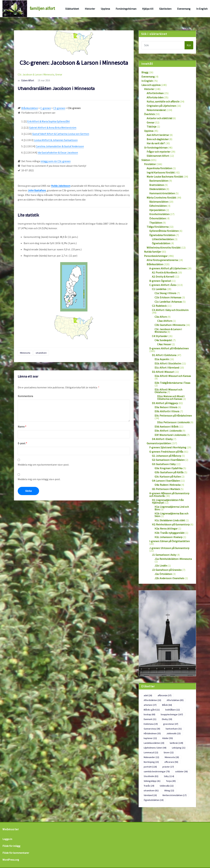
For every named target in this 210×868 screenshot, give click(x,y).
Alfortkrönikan (155, 93)
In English (202, 9)
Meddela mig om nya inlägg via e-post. (39, 479)
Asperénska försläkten (159, 168)
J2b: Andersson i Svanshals (169, 578)
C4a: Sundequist (163, 340)
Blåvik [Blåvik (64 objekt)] (167, 705)
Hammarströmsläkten (162, 193)
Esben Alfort (26, 80)
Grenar (59, 75)
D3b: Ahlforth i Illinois (167, 411)
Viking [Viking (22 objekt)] (169, 790)
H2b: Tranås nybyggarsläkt (170, 533)
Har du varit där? (156, 143)
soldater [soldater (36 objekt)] (181, 771)
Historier (90, 9)
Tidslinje (152, 127)
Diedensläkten (157, 189)
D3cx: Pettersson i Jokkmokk (173, 422)
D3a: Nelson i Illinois (166, 407)
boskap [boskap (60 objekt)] (149, 714)
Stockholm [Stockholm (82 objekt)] (151, 776)
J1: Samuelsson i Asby (164, 555)
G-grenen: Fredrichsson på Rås (166, 452)
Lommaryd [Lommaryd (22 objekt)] (151, 752)
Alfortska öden (155, 97)
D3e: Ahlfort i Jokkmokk (168, 431)
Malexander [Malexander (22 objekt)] (151, 757)
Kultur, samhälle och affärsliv (163, 101)
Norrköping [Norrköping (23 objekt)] (151, 762)
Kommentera (25, 396)
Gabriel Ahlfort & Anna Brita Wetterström (53, 128)
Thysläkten (156, 223)
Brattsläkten (157, 185)
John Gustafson (37, 190)
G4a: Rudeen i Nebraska (168, 485)
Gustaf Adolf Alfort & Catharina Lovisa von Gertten (61, 134)
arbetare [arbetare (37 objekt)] (150, 705)
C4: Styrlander (160, 336)
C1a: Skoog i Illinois (165, 293)
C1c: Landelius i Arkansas (168, 302)
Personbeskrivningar (156, 256)
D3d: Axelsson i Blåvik (166, 427)
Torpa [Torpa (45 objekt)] (171, 781)
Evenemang (184, 9)
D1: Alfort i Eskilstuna (164, 355)
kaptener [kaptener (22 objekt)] (150, 738)
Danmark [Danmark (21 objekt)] (150, 719)
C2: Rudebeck (159, 306)
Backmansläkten (159, 181)
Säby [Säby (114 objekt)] (169, 776)
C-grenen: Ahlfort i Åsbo (163, 285)
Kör (189, 45)
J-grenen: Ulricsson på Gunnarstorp (169, 548)
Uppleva (105, 9)
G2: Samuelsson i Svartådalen (168, 460)
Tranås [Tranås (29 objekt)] (149, 786)
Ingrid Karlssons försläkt (161, 172)
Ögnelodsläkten (161, 243)
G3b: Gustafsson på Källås (169, 472)
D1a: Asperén (162, 359)
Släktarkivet (72, 9)
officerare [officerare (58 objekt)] (171, 762)
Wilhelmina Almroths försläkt (164, 248)
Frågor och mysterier (158, 152)
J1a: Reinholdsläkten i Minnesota (173, 559)
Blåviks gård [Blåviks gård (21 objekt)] (152, 710)
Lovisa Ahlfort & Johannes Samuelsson (56, 140)
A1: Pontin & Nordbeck (164, 272)
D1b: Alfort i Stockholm (168, 363)
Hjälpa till (148, 9)
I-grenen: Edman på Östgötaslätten (169, 541)
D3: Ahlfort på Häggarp (165, 403)
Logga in (7, 839)
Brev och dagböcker (158, 139)
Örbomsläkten (158, 218)
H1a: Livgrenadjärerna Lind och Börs (172, 508)
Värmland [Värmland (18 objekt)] (150, 795)
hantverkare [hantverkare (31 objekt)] (174, 729)
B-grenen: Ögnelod (160, 281)
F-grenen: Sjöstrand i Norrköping (168, 447)
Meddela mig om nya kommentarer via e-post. (43, 465)
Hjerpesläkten (157, 210)
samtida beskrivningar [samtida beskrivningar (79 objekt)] (157, 771)
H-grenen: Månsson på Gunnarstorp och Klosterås (169, 495)
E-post (22, 443)
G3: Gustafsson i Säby (164, 464)
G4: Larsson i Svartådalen (166, 481)
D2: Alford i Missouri (163, 372)
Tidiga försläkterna (158, 227)
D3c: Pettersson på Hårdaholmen (173, 416)
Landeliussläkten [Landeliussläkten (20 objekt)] (154, 743)
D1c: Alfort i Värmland (167, 368)
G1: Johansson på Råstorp (167, 456)
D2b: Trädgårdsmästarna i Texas (172, 383)
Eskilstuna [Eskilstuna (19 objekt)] (151, 724)
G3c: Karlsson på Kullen (168, 477)
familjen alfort (42, 8)
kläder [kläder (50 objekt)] (168, 738)
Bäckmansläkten (159, 202)
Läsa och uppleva (151, 85)
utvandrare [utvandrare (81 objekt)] (151, 790)
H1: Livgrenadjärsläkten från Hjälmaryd (168, 501)
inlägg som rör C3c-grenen (56, 161)
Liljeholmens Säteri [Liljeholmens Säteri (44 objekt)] (155, 748)
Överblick (149, 114)
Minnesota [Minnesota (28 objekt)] (172, 757)
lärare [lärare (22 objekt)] (169, 752)
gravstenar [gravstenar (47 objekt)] (171, 724)
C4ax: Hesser (164, 344)
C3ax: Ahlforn (165, 321)
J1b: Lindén (161, 566)
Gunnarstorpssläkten (159, 443)
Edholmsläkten (158, 206)
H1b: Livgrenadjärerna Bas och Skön (171, 515)
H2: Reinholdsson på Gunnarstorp (171, 524)
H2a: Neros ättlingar (166, 529)
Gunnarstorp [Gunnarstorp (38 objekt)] (152, 729)
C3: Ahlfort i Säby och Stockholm (170, 310)
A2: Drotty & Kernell (163, 277)
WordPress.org (11, 860)
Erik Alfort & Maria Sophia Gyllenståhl (48, 121)
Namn (22, 427)
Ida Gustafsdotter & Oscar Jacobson (58, 152)
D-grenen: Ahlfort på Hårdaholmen (169, 348)
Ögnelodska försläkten (162, 235)
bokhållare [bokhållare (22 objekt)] (173, 710)
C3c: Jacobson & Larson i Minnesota (36, 75)
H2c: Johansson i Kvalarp (168, 537)
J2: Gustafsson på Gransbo (167, 570)
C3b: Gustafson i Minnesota (170, 325)
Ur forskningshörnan (156, 148)
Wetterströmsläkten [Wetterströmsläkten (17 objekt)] (174, 795)
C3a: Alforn (161, 317)
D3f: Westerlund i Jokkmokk (170, 435)
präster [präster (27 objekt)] (168, 767)
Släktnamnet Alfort (158, 156)
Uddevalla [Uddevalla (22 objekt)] (167, 786)
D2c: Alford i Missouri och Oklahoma (168, 391)
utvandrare (41, 353)
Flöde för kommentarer (16, 853)
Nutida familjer (153, 252)
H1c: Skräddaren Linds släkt (170, 520)
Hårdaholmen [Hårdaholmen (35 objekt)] (152, 733)
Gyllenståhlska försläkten (164, 231)
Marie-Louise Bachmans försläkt (165, 177)
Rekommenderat (156, 110)
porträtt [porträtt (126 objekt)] (150, 767)
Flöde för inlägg (11, 846)
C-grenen (46, 108)
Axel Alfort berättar (158, 135)
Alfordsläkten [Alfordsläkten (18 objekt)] (152, 700)
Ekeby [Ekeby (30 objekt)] (167, 719)
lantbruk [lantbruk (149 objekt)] (176, 743)
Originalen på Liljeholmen (161, 106)
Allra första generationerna (162, 260)
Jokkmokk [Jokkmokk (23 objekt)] (173, 733)
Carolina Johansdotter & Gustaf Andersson (60, 146)
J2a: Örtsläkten (163, 574)
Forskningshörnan (126, 9)
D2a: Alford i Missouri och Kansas (173, 376)
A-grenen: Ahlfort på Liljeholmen (168, 268)
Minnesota (25, 353)
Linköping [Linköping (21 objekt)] (179, 748)
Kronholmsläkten (159, 214)
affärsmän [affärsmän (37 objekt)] (165, 695)
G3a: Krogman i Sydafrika (168, 468)
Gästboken (165, 9)
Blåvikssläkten (30, 108)
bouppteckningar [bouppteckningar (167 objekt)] (172, 714)
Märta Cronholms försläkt (161, 198)
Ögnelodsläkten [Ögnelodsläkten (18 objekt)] (154, 800)
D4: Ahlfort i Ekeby (162, 439)
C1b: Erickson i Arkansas (168, 297)
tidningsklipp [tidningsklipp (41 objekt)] (152, 781)
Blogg (145, 72)
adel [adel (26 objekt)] (148, 695)
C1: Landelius (159, 289)
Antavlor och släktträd (159, 118)
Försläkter (150, 164)
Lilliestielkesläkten (163, 239)
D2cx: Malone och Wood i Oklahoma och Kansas (171, 398)
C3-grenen (59, 108)
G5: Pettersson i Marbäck (166, 489)
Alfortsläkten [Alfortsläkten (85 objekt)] (175, 700)
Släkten (146, 160)
